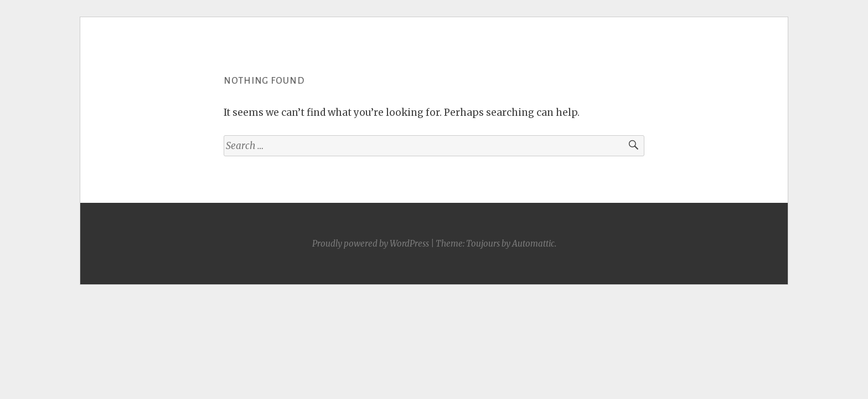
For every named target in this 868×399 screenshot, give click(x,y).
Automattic (533, 244)
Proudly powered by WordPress (371, 244)
